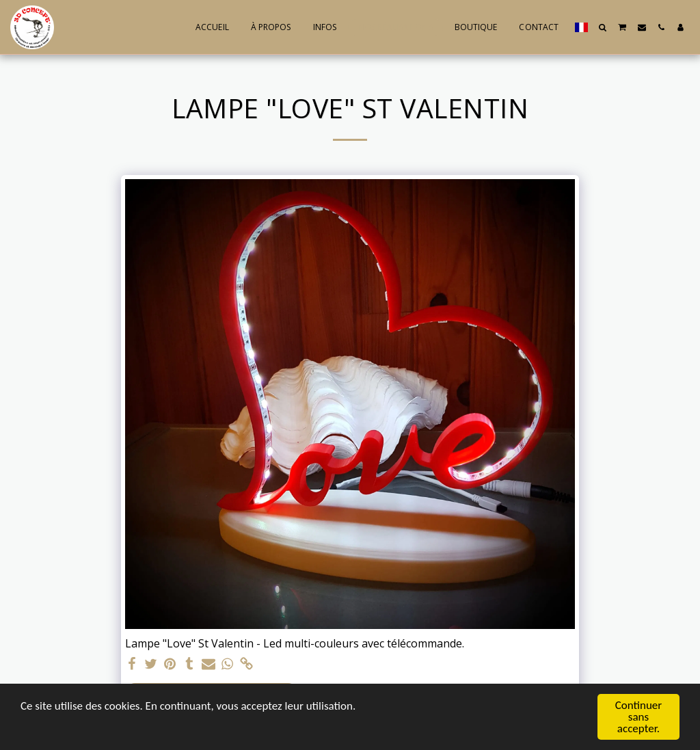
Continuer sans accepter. (639, 718)
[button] (603, 27)
